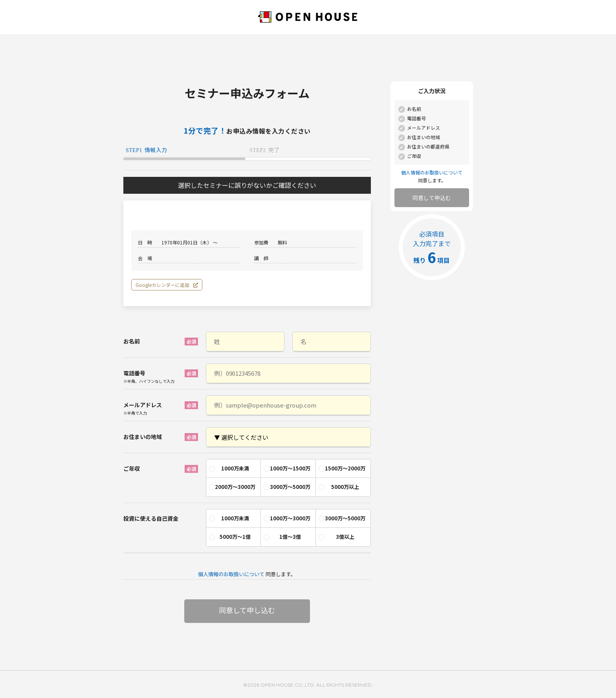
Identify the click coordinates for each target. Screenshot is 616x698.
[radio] (233, 468)
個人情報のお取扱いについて (231, 574)
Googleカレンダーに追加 (167, 285)
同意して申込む (432, 198)
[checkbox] (288, 476)
